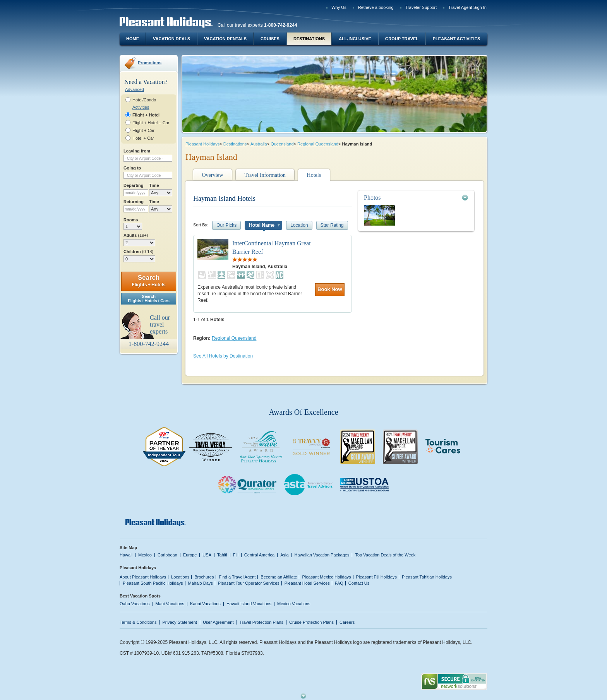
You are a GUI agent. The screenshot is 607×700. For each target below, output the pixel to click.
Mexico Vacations (294, 604)
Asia (284, 555)
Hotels (314, 175)
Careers (347, 622)
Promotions (150, 63)
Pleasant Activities (456, 39)
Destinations (309, 39)
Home (133, 39)
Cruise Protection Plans (311, 622)
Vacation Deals (171, 39)
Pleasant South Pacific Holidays (153, 583)
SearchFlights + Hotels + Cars (149, 299)
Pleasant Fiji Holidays (376, 577)
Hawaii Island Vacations (249, 604)
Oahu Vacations (135, 604)
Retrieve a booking (376, 7)
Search (148, 281)
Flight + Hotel (146, 115)
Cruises (270, 39)
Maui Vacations (170, 604)
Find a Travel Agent (237, 577)
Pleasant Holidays (202, 144)
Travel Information (265, 175)
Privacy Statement (180, 622)
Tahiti (222, 555)
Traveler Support (421, 7)
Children (138, 252)
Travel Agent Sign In (467, 7)
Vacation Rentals (225, 39)
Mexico (145, 555)
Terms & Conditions (138, 622)
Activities (141, 107)
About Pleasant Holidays (143, 577)
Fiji (236, 555)
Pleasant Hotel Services (307, 583)
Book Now (330, 289)
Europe (190, 555)
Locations (180, 577)
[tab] (416, 198)
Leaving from (137, 151)
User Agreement (218, 622)
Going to (132, 168)
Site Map (128, 548)
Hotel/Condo (144, 100)
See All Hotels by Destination (223, 356)
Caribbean (167, 555)
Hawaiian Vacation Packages (322, 555)
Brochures (204, 577)
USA (207, 555)
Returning (134, 202)
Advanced (135, 89)
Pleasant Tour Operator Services (249, 583)
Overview (212, 175)
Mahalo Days (201, 583)
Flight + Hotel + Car (151, 123)
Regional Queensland (318, 144)
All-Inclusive (355, 39)
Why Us (339, 7)
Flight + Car (143, 130)
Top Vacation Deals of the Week (385, 555)
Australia (259, 144)
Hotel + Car (143, 138)
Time (154, 185)
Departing (133, 185)
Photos (372, 198)
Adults (136, 235)
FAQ (339, 583)
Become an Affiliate (279, 577)
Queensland (282, 144)
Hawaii (126, 555)
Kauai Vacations (205, 604)
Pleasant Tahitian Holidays (427, 577)
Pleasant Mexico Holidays (326, 577)
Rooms (131, 220)
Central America (259, 555)
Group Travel (402, 39)
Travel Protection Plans (261, 622)
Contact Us (359, 583)
